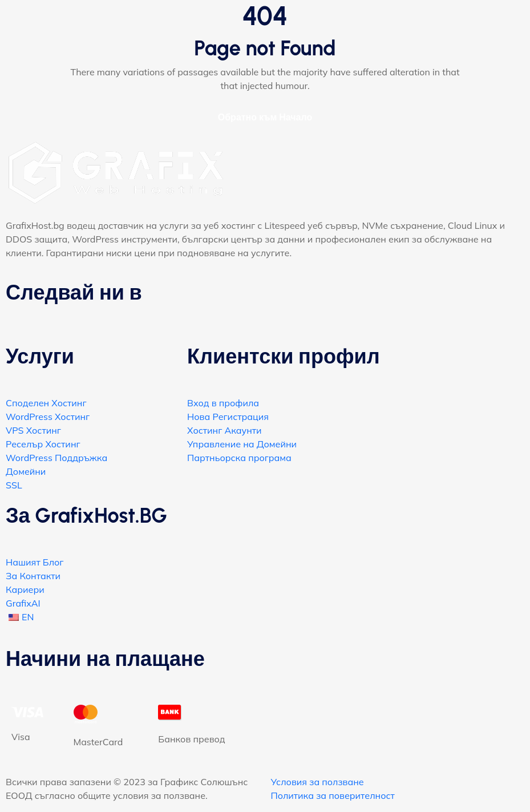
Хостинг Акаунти (224, 430)
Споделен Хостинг (46, 403)
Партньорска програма (239, 458)
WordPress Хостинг (48, 417)
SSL (14, 485)
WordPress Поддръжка (56, 458)
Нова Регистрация (228, 417)
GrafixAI (23, 603)
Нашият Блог (35, 562)
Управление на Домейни (242, 444)
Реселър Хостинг (43, 444)
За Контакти (33, 576)
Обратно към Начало (265, 117)
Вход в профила (223, 403)
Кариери (25, 589)
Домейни (26, 471)
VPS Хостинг (33, 430)
